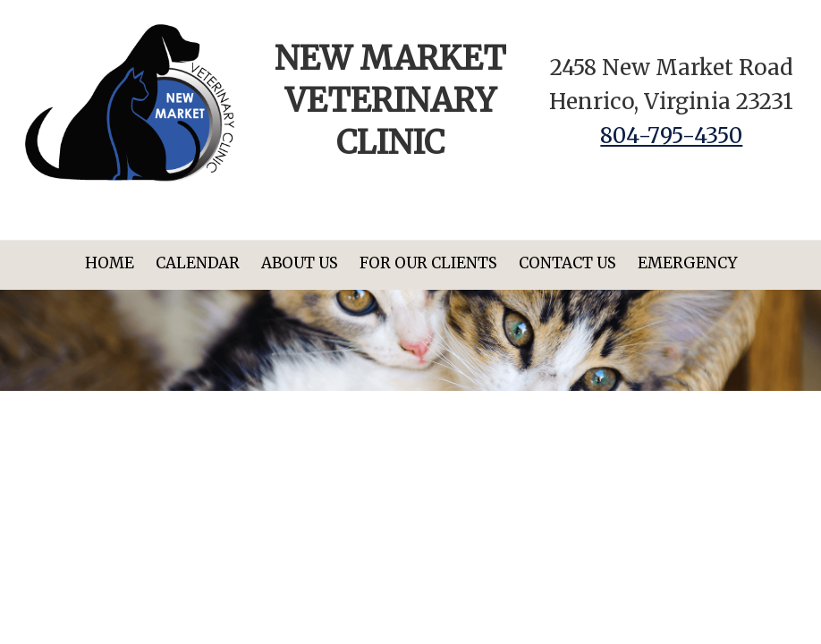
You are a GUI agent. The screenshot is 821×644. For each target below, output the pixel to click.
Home (110, 263)
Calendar (198, 263)
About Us (300, 263)
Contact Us (567, 263)
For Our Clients (428, 263)
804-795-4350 (671, 136)
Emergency (687, 263)
